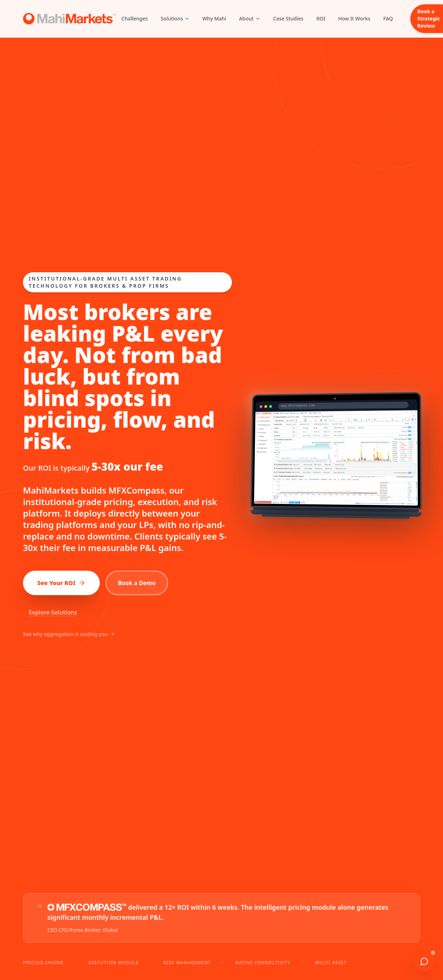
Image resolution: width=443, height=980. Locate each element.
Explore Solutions (53, 612)
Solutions (175, 18)
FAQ (388, 18)
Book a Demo (137, 583)
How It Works (354, 18)
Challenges (135, 18)
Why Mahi (214, 18)
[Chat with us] (424, 961)
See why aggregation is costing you (69, 634)
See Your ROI (61, 583)
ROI (321, 18)
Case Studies (288, 18)
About (250, 18)
